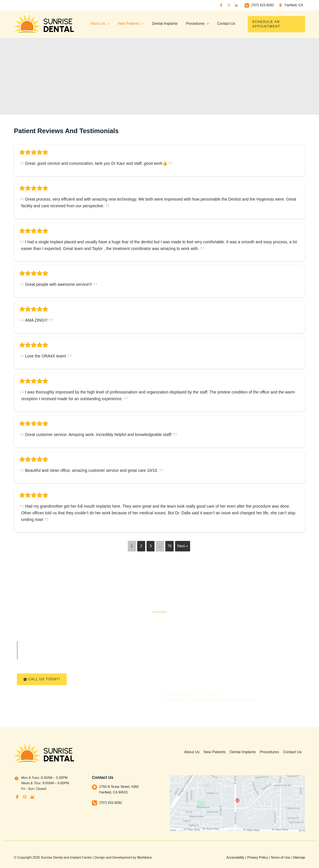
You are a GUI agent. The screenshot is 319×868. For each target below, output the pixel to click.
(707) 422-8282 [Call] (263, 5)
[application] (108, 23)
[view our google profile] (236, 5)
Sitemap (299, 857)
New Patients (219, 753)
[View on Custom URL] (237, 803)
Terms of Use (280, 857)
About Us (197, 753)
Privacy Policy (258, 857)
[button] (276, 24)
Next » (183, 550)
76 (169, 550)
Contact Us (296, 753)
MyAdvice (144, 857)
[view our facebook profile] (221, 5)
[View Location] (291, 5)
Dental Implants (247, 753)
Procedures (273, 753)
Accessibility (235, 857)
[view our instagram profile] (229, 5)
